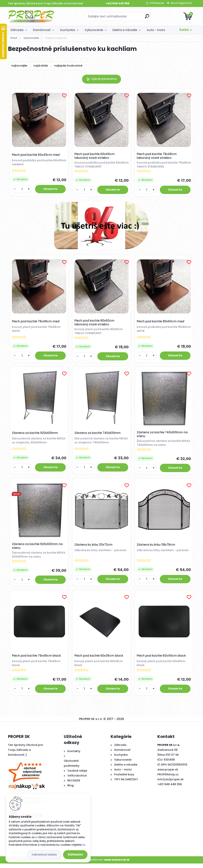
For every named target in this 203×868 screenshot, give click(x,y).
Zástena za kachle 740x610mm (98, 435)
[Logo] (31, 16)
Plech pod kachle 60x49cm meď (36, 155)
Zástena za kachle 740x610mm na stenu (163, 437)
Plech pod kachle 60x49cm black (162, 660)
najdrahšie (41, 66)
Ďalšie (184, 30)
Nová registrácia (181, 3)
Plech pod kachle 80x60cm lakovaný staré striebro (95, 324)
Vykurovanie (94, 30)
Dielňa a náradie (125, 30)
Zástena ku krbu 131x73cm (94, 548)
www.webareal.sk (117, 864)
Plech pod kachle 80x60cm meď (161, 323)
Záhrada (17, 30)
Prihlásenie (157, 3)
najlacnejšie (19, 66)
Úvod (14, 38)
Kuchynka (68, 30)
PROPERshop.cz (168, 779)
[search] (147, 18)
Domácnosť (42, 30)
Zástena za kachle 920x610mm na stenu (38, 549)
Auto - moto (156, 30)
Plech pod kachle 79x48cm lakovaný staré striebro (157, 157)
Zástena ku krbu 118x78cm (156, 548)
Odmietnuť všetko (44, 855)
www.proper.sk (168, 774)
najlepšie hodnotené (68, 66)
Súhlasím (75, 854)
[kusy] (22, 190)
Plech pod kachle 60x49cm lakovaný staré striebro (95, 157)
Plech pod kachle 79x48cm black (37, 660)
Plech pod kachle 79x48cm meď (36, 323)
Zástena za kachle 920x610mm (36, 435)
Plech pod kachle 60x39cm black (99, 660)
